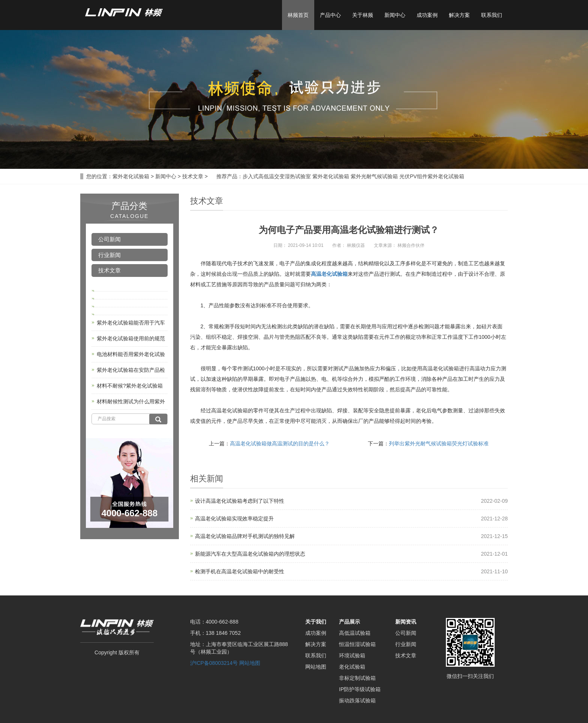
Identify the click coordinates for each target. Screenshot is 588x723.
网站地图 (250, 663)
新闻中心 (395, 15)
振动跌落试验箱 (357, 700)
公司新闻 (109, 239)
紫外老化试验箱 (131, 176)
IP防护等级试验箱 (360, 689)
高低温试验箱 (355, 633)
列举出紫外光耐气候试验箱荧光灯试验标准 (439, 443)
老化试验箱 (352, 667)
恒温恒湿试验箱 (357, 644)
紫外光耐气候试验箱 (374, 176)
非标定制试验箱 (357, 678)
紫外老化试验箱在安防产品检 (131, 370)
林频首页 (298, 15)
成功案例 (427, 15)
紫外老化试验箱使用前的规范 (131, 338)
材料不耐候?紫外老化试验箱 (130, 386)
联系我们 (492, 15)
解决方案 (459, 15)
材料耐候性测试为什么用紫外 (131, 401)
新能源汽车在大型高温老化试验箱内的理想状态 (250, 554)
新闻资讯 (406, 622)
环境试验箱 (352, 655)
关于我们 (316, 622)
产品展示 (349, 622)
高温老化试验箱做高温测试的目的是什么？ (280, 443)
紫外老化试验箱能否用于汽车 (131, 323)
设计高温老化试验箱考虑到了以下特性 (240, 501)
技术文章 (193, 176)
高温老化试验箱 (329, 274)
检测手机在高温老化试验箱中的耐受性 (240, 571)
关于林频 (363, 15)
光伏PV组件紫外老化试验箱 (432, 176)
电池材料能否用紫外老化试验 (131, 354)
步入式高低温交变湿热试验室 (277, 176)
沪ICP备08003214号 (214, 663)
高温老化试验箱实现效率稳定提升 (234, 519)
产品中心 (330, 15)
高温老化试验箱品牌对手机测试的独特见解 (245, 536)
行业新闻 (109, 255)
